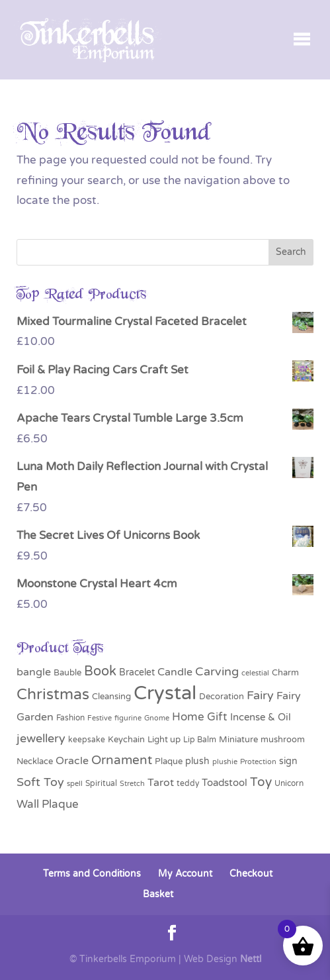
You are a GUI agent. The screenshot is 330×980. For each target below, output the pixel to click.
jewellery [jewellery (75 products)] (41, 738)
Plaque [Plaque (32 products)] (169, 761)
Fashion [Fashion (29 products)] (70, 718)
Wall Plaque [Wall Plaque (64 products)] (48, 804)
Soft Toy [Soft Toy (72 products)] (40, 782)
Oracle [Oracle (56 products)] (72, 761)
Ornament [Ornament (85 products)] (122, 760)
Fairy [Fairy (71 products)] (260, 696)
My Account (185, 874)
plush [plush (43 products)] (197, 761)
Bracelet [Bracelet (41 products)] (137, 672)
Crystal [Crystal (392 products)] (165, 693)
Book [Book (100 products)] (100, 671)
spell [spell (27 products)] (75, 783)
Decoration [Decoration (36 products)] (222, 697)
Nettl (251, 959)
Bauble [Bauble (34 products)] (67, 673)
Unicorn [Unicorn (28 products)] (289, 783)
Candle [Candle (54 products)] (175, 672)
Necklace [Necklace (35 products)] (35, 761)
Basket (158, 894)
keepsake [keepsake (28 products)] (87, 740)
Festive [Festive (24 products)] (100, 718)
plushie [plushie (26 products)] (225, 762)
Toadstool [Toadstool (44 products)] (225, 783)
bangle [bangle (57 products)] (34, 672)
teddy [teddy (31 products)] (188, 784)
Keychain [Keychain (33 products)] (126, 740)
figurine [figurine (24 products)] (128, 718)
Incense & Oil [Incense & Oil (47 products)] (261, 717)
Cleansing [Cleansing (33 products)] (111, 697)
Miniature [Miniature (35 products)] (238, 740)
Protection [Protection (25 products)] (258, 762)
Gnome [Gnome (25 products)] (157, 718)
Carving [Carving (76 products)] (217, 671)
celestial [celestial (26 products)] (255, 673)
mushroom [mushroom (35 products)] (283, 740)
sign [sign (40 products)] (288, 761)
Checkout (251, 874)
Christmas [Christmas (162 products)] (53, 695)
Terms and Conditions (92, 874)
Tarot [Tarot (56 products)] (161, 783)
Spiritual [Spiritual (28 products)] (101, 783)
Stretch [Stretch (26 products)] (132, 784)
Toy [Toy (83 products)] (261, 782)
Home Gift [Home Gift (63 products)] (200, 717)
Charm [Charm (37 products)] (285, 673)
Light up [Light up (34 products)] (164, 740)
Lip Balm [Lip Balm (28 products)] (200, 740)
